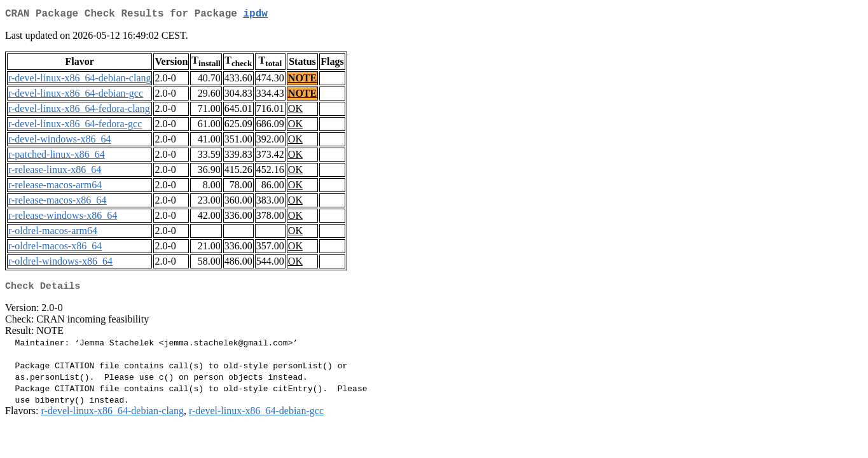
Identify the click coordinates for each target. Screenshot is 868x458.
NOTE (302, 80)
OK (295, 111)
